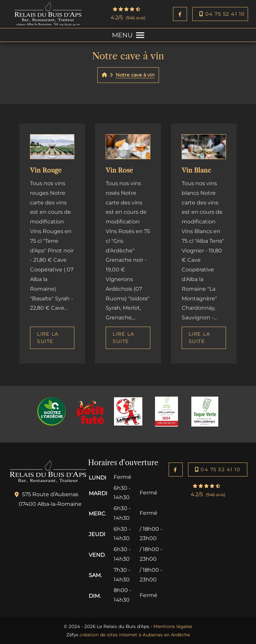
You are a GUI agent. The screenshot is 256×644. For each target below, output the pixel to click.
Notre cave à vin (135, 75)
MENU (128, 35)
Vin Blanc (196, 170)
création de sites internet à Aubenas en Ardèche (135, 635)
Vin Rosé (119, 170)
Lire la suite (48, 338)
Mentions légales (173, 626)
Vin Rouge (46, 170)
